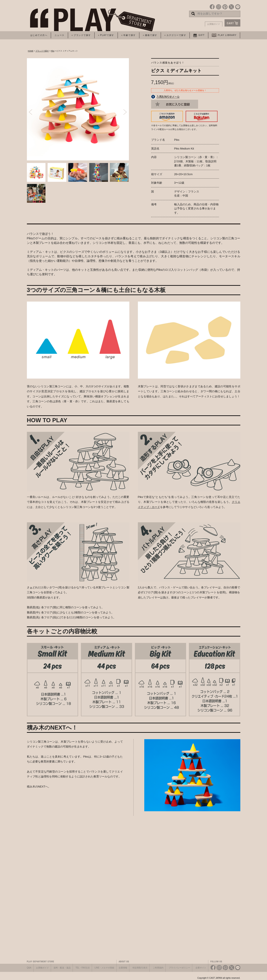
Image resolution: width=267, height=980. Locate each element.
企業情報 (123, 968)
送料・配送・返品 (62, 968)
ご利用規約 (158, 968)
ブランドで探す (42, 51)
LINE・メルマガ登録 (104, 968)
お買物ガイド (214, 24)
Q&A (29, 968)
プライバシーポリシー (179, 968)
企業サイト (201, 968)
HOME (31, 51)
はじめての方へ (39, 35)
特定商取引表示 (140, 968)
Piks (53, 51)
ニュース (60, 35)
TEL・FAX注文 (83, 968)
